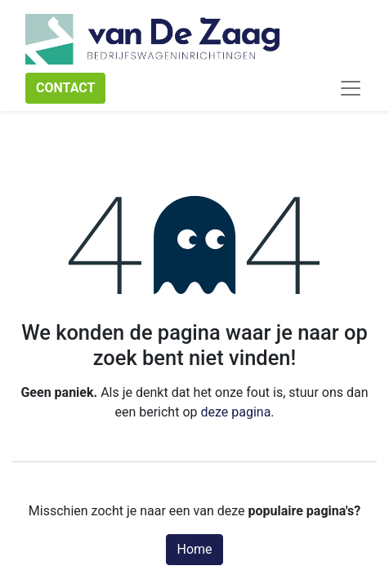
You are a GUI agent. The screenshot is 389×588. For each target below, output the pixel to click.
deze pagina (235, 412)
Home (194, 549)
